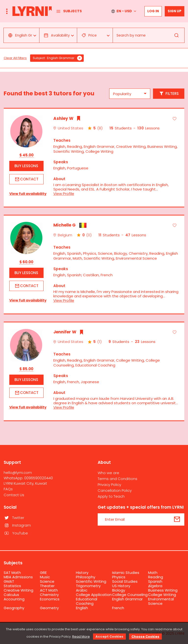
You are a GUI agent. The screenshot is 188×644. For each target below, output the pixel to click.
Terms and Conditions (117, 479)
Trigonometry (88, 586)
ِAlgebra (155, 586)
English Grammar (127, 599)
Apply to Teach (111, 496)
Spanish (155, 581)
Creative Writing (18, 590)
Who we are (108, 473)
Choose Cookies (145, 637)
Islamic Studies (126, 573)
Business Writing (163, 590)
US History (121, 586)
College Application (94, 595)
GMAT (9, 581)
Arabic (82, 590)
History (82, 573)
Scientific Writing (91, 581)
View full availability (26, 194)
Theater (47, 586)
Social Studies (125, 581)
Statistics (12, 586)
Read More (81, 637)
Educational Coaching (87, 601)
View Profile (64, 194)
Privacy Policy (109, 485)
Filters (169, 94)
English (82, 608)
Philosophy (86, 577)
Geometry (49, 608)
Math (153, 573)
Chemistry (49, 595)
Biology (119, 590)
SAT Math (12, 573)
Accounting (14, 599)
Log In (153, 11)
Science (47, 581)
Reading (156, 577)
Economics (50, 599)
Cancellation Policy (115, 490)
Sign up (175, 11)
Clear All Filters (15, 58)
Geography (14, 608)
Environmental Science (161, 601)
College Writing (162, 595)
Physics (119, 577)
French (118, 608)
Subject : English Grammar (54, 58)
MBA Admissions (18, 577)
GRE (43, 573)
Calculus (11, 595)
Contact (26, 179)
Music (45, 577)
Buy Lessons (26, 166)
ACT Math (49, 590)
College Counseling (130, 595)
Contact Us (14, 495)
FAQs (8, 489)
